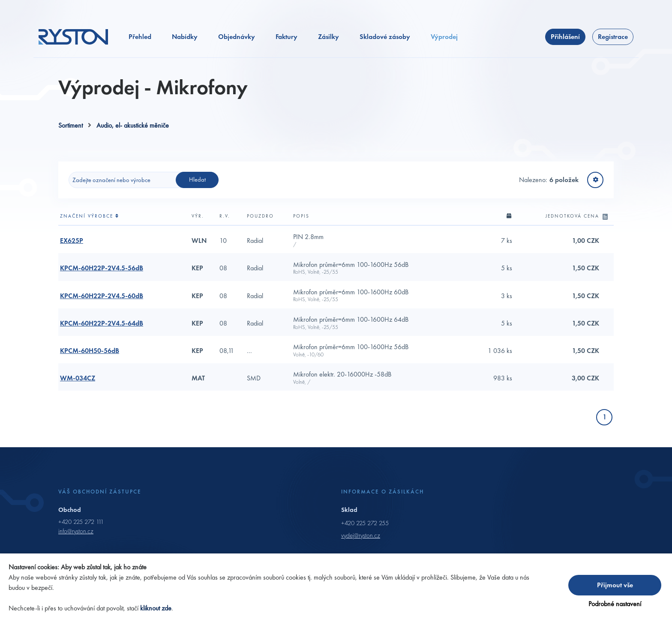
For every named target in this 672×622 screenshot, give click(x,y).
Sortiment (70, 125)
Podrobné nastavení (615, 604)
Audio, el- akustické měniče (133, 125)
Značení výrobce (90, 216)
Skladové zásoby (385, 37)
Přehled (140, 37)
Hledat (197, 179)
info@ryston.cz (76, 531)
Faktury (286, 37)
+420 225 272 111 (81, 522)
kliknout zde (156, 608)
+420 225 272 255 (365, 523)
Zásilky (328, 37)
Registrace (613, 37)
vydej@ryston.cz (361, 535)
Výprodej (444, 37)
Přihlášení (565, 37)
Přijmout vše (615, 585)
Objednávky (237, 37)
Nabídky (185, 37)
